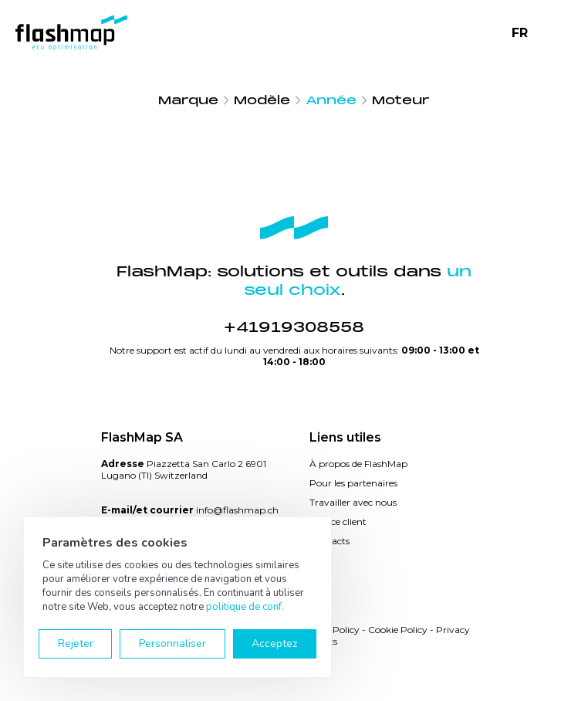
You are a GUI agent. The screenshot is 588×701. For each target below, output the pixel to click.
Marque (188, 100)
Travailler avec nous (353, 502)
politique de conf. (245, 607)
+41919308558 (294, 327)
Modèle (262, 100)
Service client (338, 522)
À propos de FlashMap (358, 464)
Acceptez (274, 643)
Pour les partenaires (353, 483)
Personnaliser (172, 643)
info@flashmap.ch (237, 510)
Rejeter (76, 643)
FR (520, 33)
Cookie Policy (398, 630)
